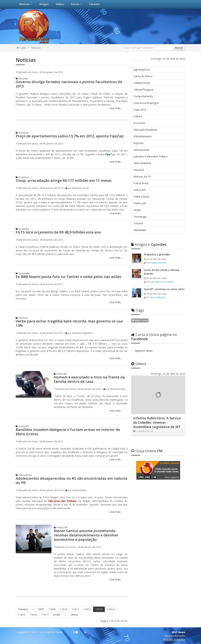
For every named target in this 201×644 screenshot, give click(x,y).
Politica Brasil (141, 197)
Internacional (141, 150)
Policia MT (60, 374)
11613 (99, 609)
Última (74, 615)
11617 (45, 615)
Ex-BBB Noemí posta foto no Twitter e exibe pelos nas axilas (68, 277)
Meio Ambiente (142, 163)
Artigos (44, 4)
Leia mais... (115, 108)
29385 (57, 615)
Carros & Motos (143, 76)
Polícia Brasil (24, 475)
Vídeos (60, 4)
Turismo (138, 223)
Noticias (36, 48)
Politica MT (61, 528)
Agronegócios (142, 69)
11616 (33, 615)
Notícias (26, 4)
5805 (41, 609)
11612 (87, 609)
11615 (21, 615)
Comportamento (143, 96)
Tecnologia (140, 217)
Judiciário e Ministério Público (151, 156)
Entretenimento (143, 136)
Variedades (23, 273)
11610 (64, 609)
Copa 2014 (140, 110)
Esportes (139, 143)
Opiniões (149, 244)
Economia (22, 133)
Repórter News (144, 351)
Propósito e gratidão (157, 254)
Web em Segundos (174, 639)
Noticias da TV (142, 176)
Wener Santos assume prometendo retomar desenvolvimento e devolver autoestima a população (86, 535)
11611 (75, 609)
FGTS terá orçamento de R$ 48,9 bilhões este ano (58, 232)
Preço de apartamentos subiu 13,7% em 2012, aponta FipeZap (70, 136)
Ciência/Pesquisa (143, 90)
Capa (21, 48)
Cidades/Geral (142, 83)
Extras (77, 4)
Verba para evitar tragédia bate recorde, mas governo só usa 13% (69, 323)
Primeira (23, 609)
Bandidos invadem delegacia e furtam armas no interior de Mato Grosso (68, 432)
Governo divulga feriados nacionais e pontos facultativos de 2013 (69, 84)
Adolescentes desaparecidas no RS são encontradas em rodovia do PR (71, 481)
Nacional (22, 79)
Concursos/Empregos (146, 103)
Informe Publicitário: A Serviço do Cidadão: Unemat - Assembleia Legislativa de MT (157, 422)
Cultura (138, 116)
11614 (111, 609)
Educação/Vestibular (145, 130)
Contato (94, 4)
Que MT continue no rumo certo (164, 289)
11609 (52, 609)
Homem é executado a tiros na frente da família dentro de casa (89, 379)
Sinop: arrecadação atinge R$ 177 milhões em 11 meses (64, 180)
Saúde (137, 210)
